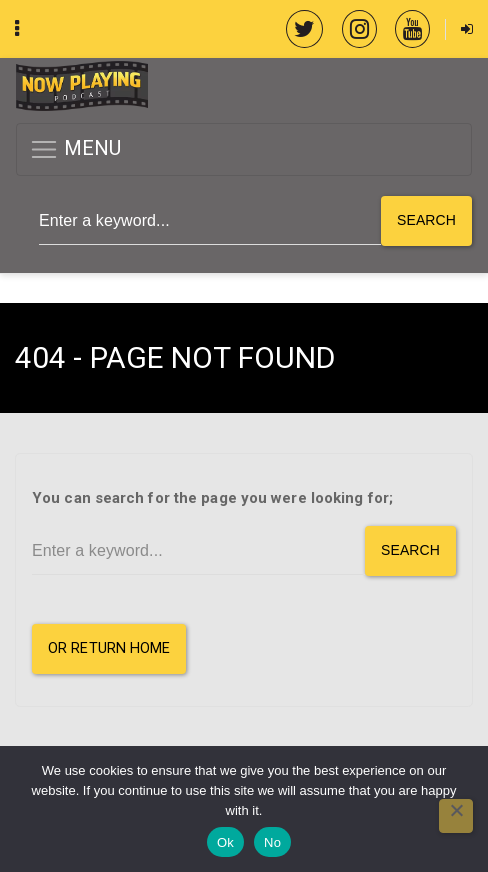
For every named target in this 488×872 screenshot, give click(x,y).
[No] (456, 816)
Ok (225, 842)
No (272, 842)
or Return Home (109, 648)
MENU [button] (75, 149)
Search (426, 220)
